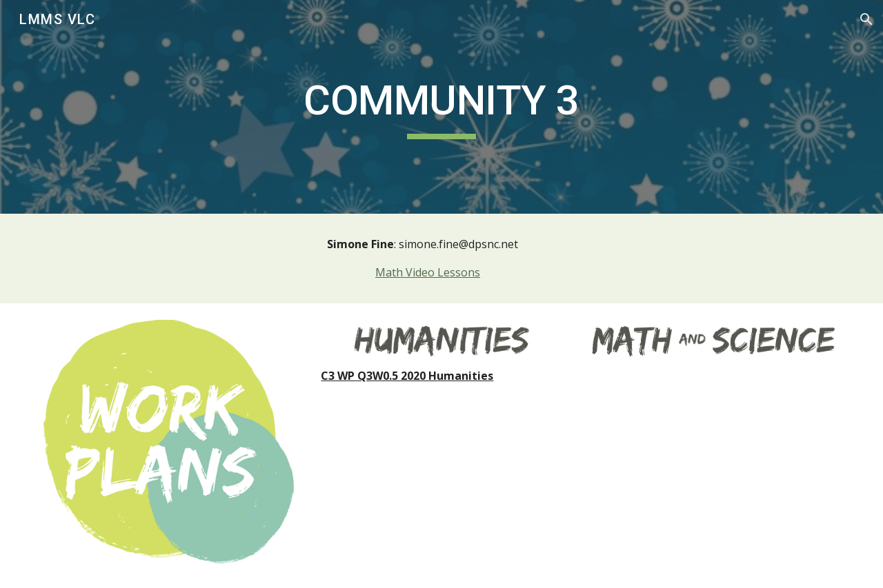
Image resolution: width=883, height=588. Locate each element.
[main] (441, 107)
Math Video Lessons (428, 272)
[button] (866, 19)
